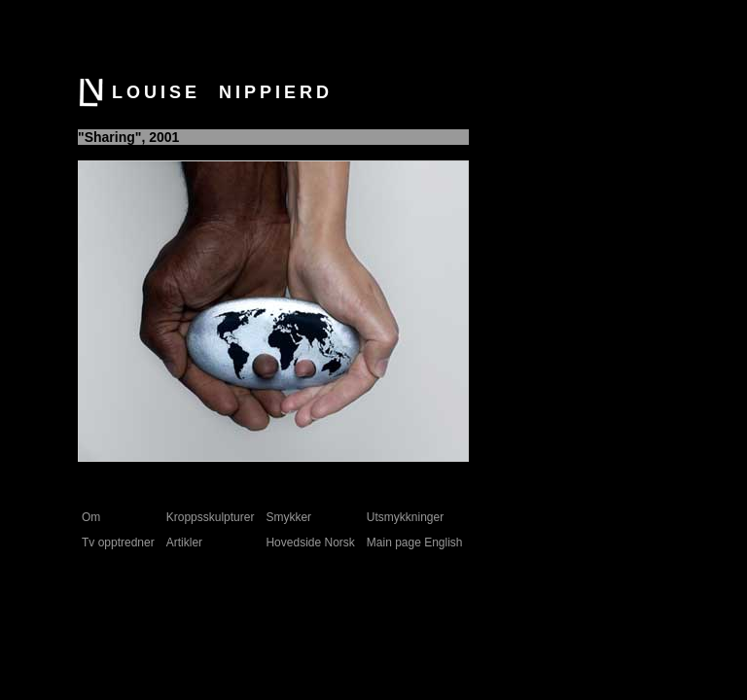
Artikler (184, 542)
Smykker (288, 517)
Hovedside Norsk (310, 542)
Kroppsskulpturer (211, 517)
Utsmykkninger (405, 517)
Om (91, 517)
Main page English (415, 542)
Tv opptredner (118, 542)
